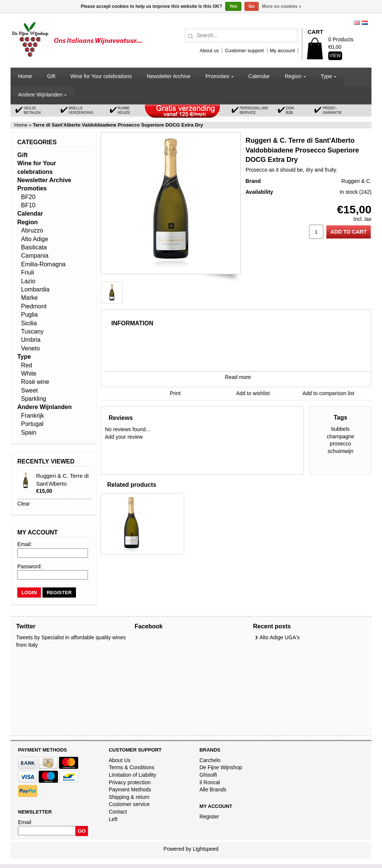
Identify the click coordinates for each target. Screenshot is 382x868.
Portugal (32, 424)
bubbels (340, 429)
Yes (233, 6)
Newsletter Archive (169, 76)
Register (209, 817)
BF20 (28, 197)
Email (25, 822)
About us (209, 51)
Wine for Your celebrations (101, 76)
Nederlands (365, 23)
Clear (23, 504)
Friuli (28, 272)
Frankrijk (33, 416)
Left (113, 819)
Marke (29, 298)
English (357, 23)
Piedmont (34, 306)
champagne (340, 436)
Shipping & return (129, 797)
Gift (51, 76)
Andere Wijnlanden (40, 95)
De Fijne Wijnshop (221, 767)
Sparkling (34, 399)
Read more (238, 377)
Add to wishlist (253, 393)
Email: (25, 544)
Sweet (29, 390)
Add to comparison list (329, 393)
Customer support (244, 51)
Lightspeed (206, 849)
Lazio (28, 281)
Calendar (259, 76)
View (335, 56)
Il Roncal (209, 782)
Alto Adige (35, 239)
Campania (35, 256)
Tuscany (32, 331)
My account (282, 51)
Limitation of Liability (132, 775)
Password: (30, 566)
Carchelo (210, 760)
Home (25, 76)
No (252, 6)
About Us (120, 760)
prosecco (340, 444)
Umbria (31, 340)
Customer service (129, 804)
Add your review (124, 437)
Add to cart (349, 232)
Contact (118, 812)
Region (293, 76)
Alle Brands (213, 790)
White (29, 374)
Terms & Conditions (131, 767)
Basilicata (34, 247)
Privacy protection (130, 782)
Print (175, 393)
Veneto (30, 348)
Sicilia (29, 323)
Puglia (29, 315)
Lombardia (35, 289)
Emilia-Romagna (43, 264)
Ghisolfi (208, 775)
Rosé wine (35, 382)
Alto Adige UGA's (280, 637)
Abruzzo (32, 230)
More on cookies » (282, 6)
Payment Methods (130, 790)
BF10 (28, 205)
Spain (29, 432)
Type (326, 76)
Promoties (218, 76)
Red (27, 365)
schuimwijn (340, 451)
